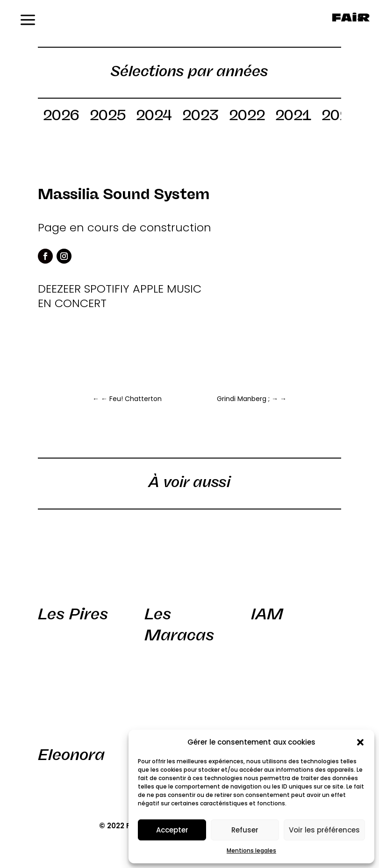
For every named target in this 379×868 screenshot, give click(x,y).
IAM (267, 614)
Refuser (245, 830)
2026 (61, 117)
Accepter (172, 830)
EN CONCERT (72, 303)
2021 (293, 117)
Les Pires (73, 614)
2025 (108, 117)
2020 (340, 117)
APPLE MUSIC (167, 289)
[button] (360, 742)
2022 (247, 117)
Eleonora (71, 755)
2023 (200, 117)
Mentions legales (251, 850)
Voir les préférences (324, 830)
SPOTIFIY (107, 289)
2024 (154, 117)
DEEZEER (59, 289)
